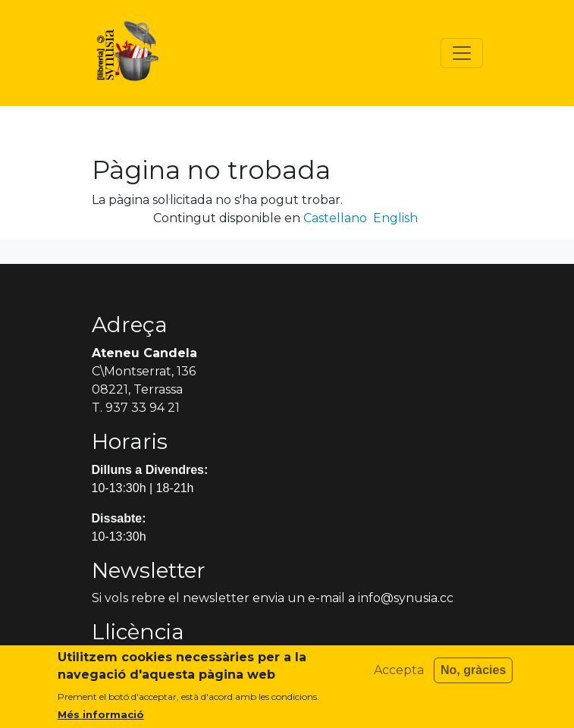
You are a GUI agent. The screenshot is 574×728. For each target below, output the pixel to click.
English (395, 218)
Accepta (399, 675)
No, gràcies (473, 675)
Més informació (101, 720)
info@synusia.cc (406, 598)
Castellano (335, 218)
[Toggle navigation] (462, 53)
